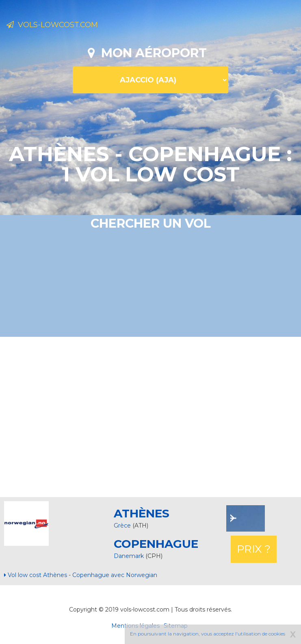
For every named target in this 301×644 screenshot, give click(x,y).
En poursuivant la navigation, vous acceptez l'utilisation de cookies (208, 634)
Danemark (130, 556)
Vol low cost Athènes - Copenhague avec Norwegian (81, 575)
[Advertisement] (154, 416)
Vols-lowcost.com (52, 25)
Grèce (122, 526)
